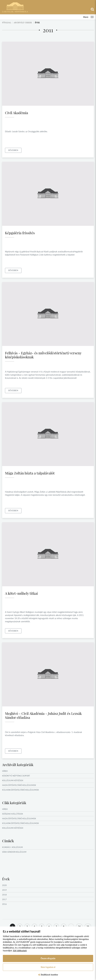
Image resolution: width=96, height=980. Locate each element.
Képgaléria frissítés (20, 233)
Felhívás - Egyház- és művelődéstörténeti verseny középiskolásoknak (43, 355)
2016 (4, 904)
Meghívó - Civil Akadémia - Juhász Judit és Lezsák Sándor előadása (43, 715)
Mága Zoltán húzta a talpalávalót (30, 473)
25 (88, 926)
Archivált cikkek (23, 23)
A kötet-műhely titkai (21, 593)
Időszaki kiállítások (13, 814)
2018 (4, 895)
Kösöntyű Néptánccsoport (16, 776)
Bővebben (13, 150)
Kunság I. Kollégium (12, 847)
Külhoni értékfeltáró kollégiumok (21, 790)
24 (79, 926)
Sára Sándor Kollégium (14, 852)
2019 (4, 890)
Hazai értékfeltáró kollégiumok (19, 785)
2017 (4, 899)
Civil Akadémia (17, 113)
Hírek (5, 771)
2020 (4, 885)
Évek (37, 23)
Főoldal (7, 23)
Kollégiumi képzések (13, 780)
